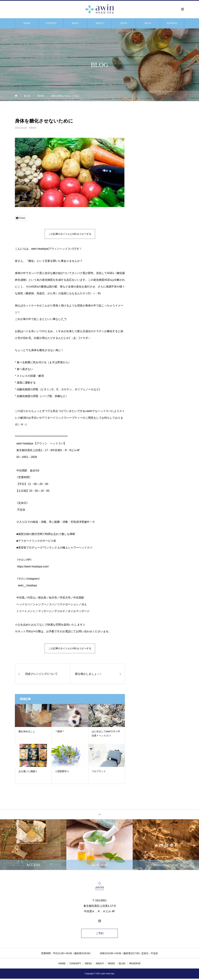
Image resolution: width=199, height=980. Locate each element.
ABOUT (99, 23)
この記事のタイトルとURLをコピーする (70, 234)
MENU (75, 23)
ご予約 (99, 934)
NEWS (124, 23)
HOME (27, 23)
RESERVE (172, 23)
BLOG (148, 23)
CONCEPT (51, 23)
